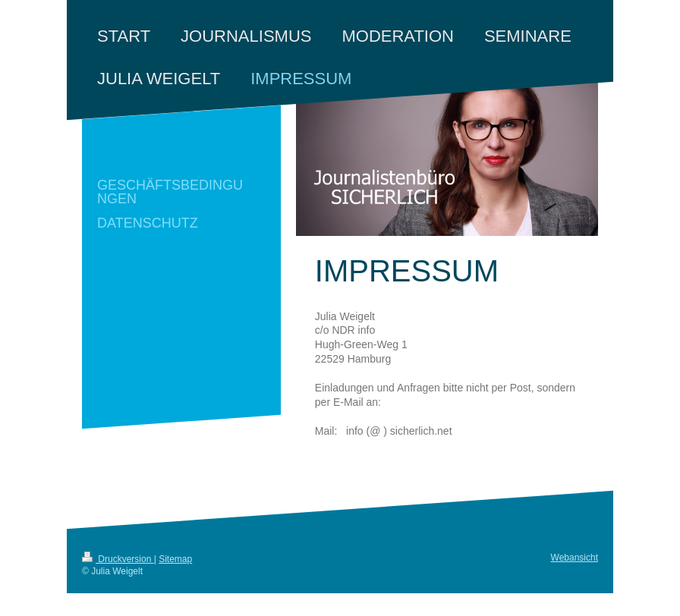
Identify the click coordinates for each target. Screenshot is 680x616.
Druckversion (118, 559)
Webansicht (575, 558)
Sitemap (175, 559)
